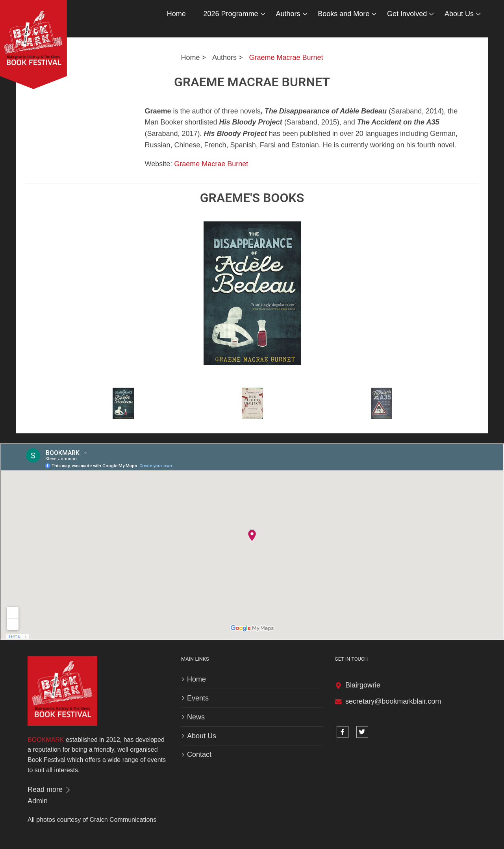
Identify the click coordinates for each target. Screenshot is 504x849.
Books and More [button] (344, 14)
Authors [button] (288, 14)
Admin (38, 801)
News (196, 717)
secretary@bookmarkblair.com (393, 701)
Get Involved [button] (407, 14)
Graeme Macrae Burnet (286, 58)
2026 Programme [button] (231, 14)
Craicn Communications (123, 820)
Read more (50, 790)
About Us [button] (459, 14)
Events (198, 698)
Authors (224, 58)
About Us (202, 736)
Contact (199, 754)
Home (176, 14)
